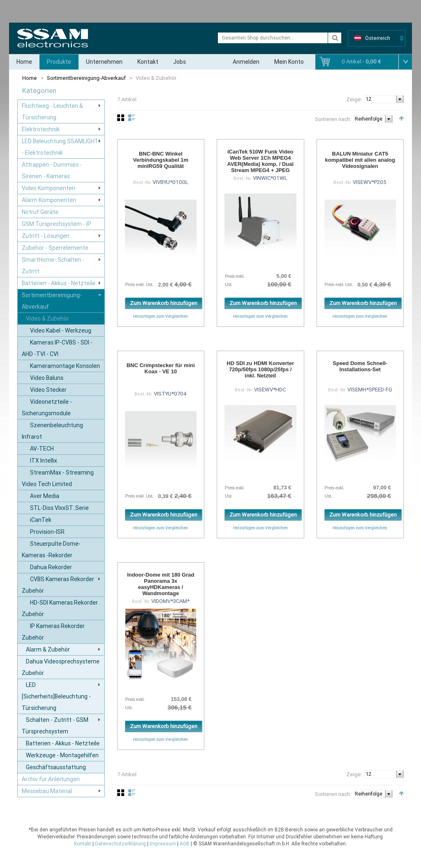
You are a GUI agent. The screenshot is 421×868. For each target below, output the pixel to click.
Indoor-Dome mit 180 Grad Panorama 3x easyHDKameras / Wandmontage (161, 584)
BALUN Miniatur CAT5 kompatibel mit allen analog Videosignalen (360, 160)
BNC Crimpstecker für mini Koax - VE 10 (161, 368)
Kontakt (148, 62)
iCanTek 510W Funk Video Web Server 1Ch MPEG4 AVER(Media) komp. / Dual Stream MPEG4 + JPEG (260, 161)
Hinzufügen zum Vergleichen (161, 316)
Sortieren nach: (333, 119)
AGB (185, 844)
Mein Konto (289, 62)
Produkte (59, 62)
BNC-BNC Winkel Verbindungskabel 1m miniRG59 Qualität (161, 160)
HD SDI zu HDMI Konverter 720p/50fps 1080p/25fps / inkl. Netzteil (260, 369)
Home (24, 62)
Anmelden (246, 62)
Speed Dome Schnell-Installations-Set (360, 366)
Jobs (179, 62)
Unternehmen (104, 62)
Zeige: (354, 99)
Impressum (163, 844)
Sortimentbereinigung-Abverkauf (86, 78)
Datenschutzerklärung (120, 844)
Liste (132, 118)
